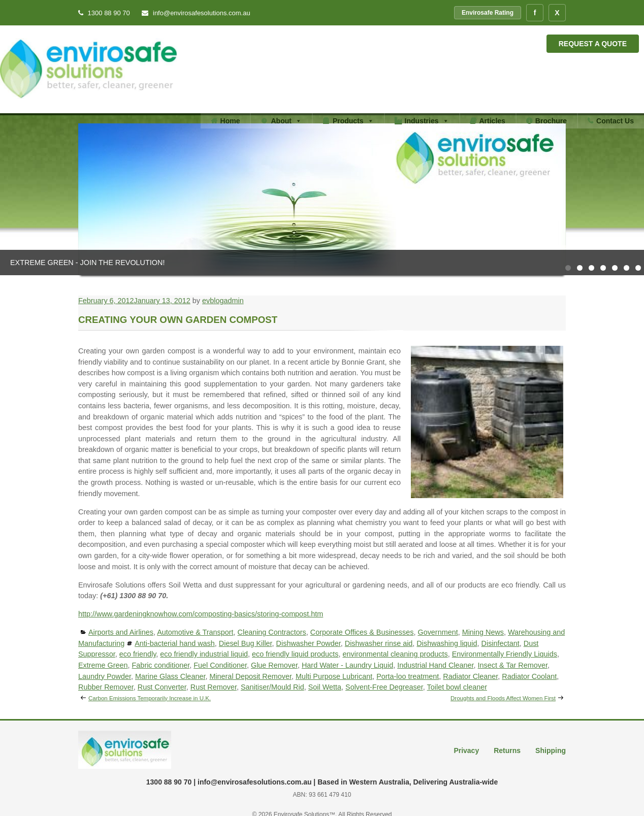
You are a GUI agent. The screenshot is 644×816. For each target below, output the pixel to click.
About (286, 121)
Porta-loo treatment (408, 676)
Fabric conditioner (161, 665)
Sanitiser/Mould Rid (272, 687)
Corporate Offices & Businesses (362, 632)
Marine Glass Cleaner (170, 676)
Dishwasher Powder (309, 643)
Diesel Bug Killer (246, 643)
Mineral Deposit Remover (250, 676)
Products (353, 121)
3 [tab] (591, 268)
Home (230, 121)
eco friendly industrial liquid (204, 654)
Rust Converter (162, 687)
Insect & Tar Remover (513, 665)
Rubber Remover (106, 687)
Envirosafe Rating (488, 13)
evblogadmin (223, 301)
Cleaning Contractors (272, 632)
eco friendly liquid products (295, 654)
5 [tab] (615, 268)
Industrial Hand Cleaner (435, 665)
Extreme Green (103, 665)
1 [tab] (568, 268)
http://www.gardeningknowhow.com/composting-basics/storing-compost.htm (201, 614)
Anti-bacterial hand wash (175, 643)
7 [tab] (638, 268)
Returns (507, 750)
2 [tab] (580, 268)
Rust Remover (214, 687)
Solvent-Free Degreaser (384, 687)
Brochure (551, 121)
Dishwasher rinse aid (379, 643)
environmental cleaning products (395, 654)
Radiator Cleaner (470, 676)
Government (438, 632)
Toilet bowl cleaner (457, 687)
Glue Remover (274, 665)
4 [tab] (603, 268)
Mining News (483, 632)
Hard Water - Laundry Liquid (347, 665)
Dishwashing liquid (447, 643)
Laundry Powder (105, 676)
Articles (492, 121)
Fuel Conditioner (220, 665)
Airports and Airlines (121, 632)
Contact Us (615, 121)
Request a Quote (593, 44)
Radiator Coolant (529, 676)
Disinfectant (501, 643)
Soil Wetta (325, 687)
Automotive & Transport (195, 632)
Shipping (551, 750)
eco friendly (138, 654)
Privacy (466, 750)
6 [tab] (626, 268)
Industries (427, 121)
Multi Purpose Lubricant (334, 676)
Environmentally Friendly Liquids (505, 654)
